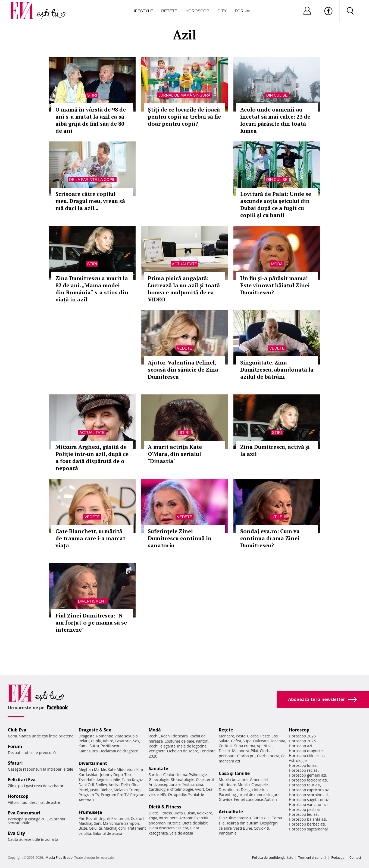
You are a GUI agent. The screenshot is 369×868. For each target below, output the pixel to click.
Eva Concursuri (24, 813)
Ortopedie (177, 794)
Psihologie (198, 775)
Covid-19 (262, 828)
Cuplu (96, 741)
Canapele (260, 785)
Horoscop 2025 (302, 741)
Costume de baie (179, 741)
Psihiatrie (196, 794)
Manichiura (113, 823)
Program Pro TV (115, 795)
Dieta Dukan (184, 813)
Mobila (244, 785)
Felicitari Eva (22, 780)
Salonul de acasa (107, 833)
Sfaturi (15, 763)
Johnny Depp (111, 775)
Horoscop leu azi (304, 814)
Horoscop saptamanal (308, 829)
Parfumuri (120, 818)
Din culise (277, 95)
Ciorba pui (246, 756)
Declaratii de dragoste (119, 751)
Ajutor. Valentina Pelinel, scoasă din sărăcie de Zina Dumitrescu (183, 370)
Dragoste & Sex (95, 730)
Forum (242, 11)
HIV (163, 794)
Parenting (227, 794)
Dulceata (261, 741)
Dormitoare (229, 790)
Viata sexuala (126, 736)
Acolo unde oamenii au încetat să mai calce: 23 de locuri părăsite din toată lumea (275, 120)
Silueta (182, 828)
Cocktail (226, 746)
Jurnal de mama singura (259, 794)
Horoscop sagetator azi (309, 800)
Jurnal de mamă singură (185, 95)
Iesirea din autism (243, 823)
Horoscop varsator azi (308, 804)
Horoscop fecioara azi (308, 780)
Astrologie (298, 760)
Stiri (92, 95)
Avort (199, 789)
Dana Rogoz (132, 780)
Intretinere (168, 818)
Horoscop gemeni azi (307, 775)
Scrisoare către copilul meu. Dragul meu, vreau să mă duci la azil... (90, 201)
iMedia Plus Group (59, 858)
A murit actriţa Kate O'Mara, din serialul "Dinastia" (175, 454)
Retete (169, 11)
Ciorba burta (268, 756)
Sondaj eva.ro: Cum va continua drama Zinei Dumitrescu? (270, 538)
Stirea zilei (261, 818)
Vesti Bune (243, 828)
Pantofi (202, 741)
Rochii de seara (174, 736)
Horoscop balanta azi (307, 819)
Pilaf (255, 751)
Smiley (101, 785)
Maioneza (241, 751)
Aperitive (265, 746)
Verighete (157, 751)
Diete (153, 813)
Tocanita (278, 741)
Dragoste (87, 736)
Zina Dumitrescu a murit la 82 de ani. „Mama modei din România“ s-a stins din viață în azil (92, 289)
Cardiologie (159, 789)
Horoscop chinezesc (307, 756)
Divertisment (92, 601)
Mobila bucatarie (234, 779)
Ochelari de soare (183, 751)
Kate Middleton (121, 769)
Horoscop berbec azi (307, 824)
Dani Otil (86, 785)
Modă (277, 264)
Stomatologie (183, 779)
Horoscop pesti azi (305, 809)
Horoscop (197, 11)
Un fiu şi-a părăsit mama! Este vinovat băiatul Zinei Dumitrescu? (275, 285)
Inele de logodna (192, 746)
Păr (82, 818)
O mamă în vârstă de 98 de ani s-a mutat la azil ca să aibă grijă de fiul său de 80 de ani (91, 120)
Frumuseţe (90, 812)
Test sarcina (193, 784)
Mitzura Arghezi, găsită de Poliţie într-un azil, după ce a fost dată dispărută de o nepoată (92, 457)
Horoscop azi (300, 746)
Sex (136, 741)
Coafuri (137, 818)
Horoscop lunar (303, 765)
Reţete (226, 730)
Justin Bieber (101, 790)
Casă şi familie (234, 773)
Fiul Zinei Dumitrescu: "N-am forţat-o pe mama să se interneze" (91, 623)
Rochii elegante (162, 746)
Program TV (89, 795)
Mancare (226, 736)
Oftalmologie (182, 789)
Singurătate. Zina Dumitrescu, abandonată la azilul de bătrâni (277, 370)
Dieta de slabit (195, 823)
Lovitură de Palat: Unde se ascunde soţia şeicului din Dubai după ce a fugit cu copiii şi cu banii (276, 204)
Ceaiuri (170, 775)
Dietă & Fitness (165, 807)
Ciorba (253, 736)
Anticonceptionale (165, 784)
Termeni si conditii (312, 858)
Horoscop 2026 (302, 736)
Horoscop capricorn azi (309, 790)
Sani (98, 823)
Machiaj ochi (115, 828)
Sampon (132, 823)
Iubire (108, 741)
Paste (241, 736)
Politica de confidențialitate (273, 858)
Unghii (104, 818)
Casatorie (123, 741)
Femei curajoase (248, 799)
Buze (83, 828)
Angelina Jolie (108, 780)
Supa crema (245, 746)
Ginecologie (159, 779)
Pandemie (228, 833)
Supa (247, 741)
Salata (224, 741)
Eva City (16, 833)
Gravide (226, 799)
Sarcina (155, 775)
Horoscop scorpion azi (309, 795)
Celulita (96, 828)
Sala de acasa (181, 833)
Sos (275, 736)
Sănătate (158, 768)
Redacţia (338, 858)
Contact (355, 858)
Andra (114, 785)
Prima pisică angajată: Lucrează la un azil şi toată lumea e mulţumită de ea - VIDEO (184, 289)
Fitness (166, 813)
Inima (182, 775)
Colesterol (205, 779)
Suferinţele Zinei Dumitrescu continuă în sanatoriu (180, 538)
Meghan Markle (92, 769)
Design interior (254, 790)
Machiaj (85, 823)
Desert (225, 751)
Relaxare (205, 813)
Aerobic (186, 818)
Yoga (153, 818)
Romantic (105, 736)
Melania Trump (127, 790)
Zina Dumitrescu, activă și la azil (275, 450)
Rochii (91, 818)
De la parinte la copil (92, 180)
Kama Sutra (89, 746)
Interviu (244, 818)
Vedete (184, 348)
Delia (125, 785)
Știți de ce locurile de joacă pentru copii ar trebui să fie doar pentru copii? (184, 117)
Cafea (236, 741)
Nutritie (174, 823)
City (222, 11)
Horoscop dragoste (306, 751)
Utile (277, 517)
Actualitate (185, 264)
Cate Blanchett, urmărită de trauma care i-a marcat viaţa (90, 538)
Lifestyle (142, 11)
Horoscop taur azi (304, 785)
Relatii (84, 741)
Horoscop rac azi (304, 770)
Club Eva (17, 730)
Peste (265, 736)
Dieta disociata (162, 828)
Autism (271, 799)
